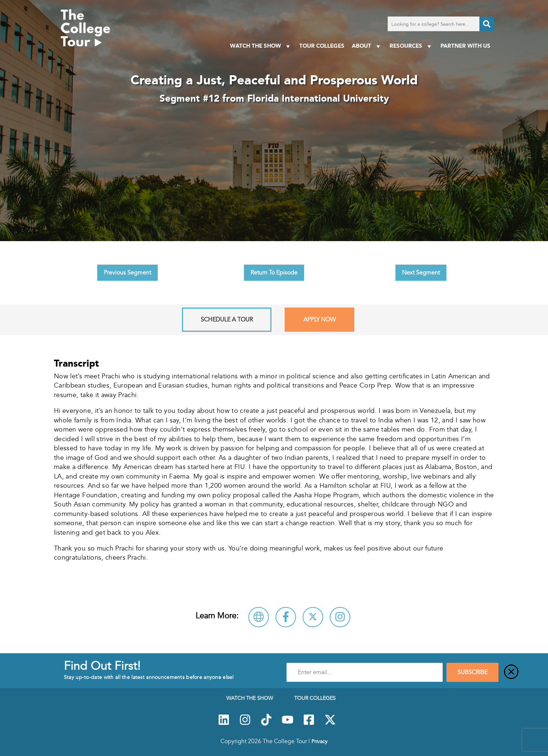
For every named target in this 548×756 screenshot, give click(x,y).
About (367, 46)
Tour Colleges (322, 46)
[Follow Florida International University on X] (313, 617)
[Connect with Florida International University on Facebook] (286, 617)
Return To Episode (274, 273)
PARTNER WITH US (465, 46)
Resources (411, 46)
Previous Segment (127, 273)
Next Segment (421, 273)
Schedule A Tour (227, 320)
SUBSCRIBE (472, 672)
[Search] (487, 24)
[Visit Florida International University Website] (259, 617)
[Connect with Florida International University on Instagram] (340, 617)
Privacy (319, 741)
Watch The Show (261, 46)
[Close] (511, 672)
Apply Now (319, 320)
